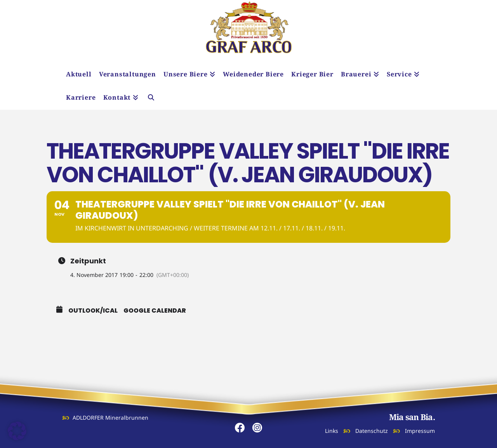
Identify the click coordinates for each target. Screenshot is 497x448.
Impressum (420, 431)
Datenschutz (372, 431)
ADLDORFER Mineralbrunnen (110, 418)
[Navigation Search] (151, 98)
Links (332, 431)
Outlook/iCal (93, 311)
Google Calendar (155, 311)
